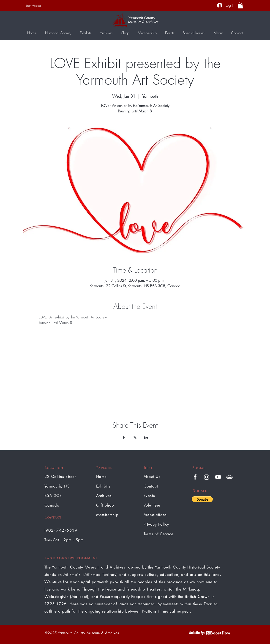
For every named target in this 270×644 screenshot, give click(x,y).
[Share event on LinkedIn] (146, 438)
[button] (240, 5)
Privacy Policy (156, 524)
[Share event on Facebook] (124, 438)
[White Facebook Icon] (195, 477)
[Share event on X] (135, 438)
